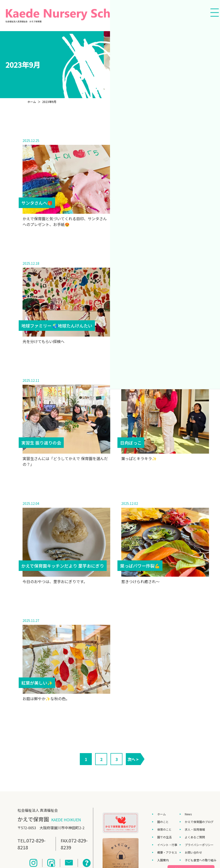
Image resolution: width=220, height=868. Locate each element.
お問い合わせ (193, 852)
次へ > (133, 759)
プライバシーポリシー (199, 845)
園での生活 (164, 837)
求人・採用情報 (195, 829)
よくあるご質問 (195, 837)
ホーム (162, 814)
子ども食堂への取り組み (201, 860)
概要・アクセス (167, 852)
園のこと (163, 822)
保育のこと (164, 829)
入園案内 (163, 860)
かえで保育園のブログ (199, 822)
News (188, 814)
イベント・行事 (167, 845)
